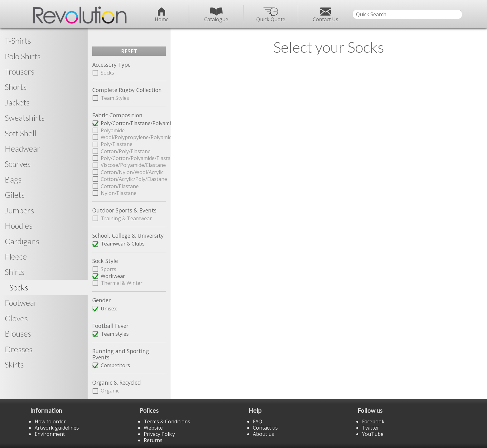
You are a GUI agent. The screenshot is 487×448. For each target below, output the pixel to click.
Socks (107, 73)
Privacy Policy (159, 434)
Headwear (22, 149)
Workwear (113, 276)
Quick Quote (271, 15)
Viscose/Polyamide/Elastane (133, 165)
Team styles (115, 334)
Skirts (14, 364)
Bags (13, 179)
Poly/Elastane (117, 144)
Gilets (15, 195)
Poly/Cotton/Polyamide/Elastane (133, 158)
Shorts (16, 87)
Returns (153, 440)
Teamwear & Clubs (123, 244)
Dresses (19, 349)
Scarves (18, 164)
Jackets (17, 102)
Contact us (265, 428)
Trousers (19, 71)
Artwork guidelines (57, 428)
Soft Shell (20, 133)
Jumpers (19, 210)
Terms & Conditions (167, 421)
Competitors (115, 365)
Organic (110, 391)
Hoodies (19, 226)
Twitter (371, 428)
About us (263, 434)
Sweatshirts (25, 118)
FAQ (258, 421)
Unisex (109, 309)
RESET (129, 51)
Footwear (21, 303)
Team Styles (115, 98)
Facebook (373, 421)
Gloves (16, 318)
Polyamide (113, 130)
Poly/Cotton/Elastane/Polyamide (133, 123)
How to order (50, 421)
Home (162, 15)
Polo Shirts (23, 56)
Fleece (16, 256)
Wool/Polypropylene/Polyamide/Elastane (133, 137)
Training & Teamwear (126, 218)
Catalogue (216, 15)
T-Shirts (18, 41)
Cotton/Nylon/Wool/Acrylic (132, 172)
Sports (108, 269)
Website (153, 428)
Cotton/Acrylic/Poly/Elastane (133, 179)
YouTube (373, 434)
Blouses (18, 334)
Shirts (14, 272)
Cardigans (22, 241)
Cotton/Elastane (120, 186)
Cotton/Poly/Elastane (126, 151)
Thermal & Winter (122, 283)
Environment (50, 434)
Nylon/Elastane (119, 193)
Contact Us (325, 15)
